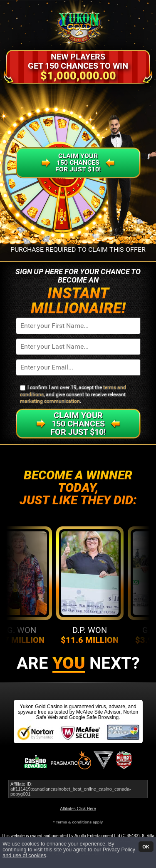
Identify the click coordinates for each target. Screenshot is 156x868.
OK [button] (146, 846)
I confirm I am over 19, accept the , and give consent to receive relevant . (73, 394)
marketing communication (50, 401)
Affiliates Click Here (78, 809)
